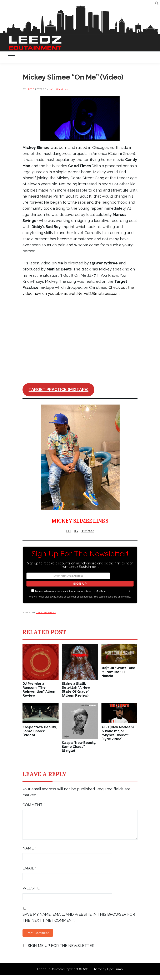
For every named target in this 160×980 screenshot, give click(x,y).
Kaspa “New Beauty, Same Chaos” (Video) (40, 731)
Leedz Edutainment (50, 974)
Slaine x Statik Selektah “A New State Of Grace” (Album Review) (76, 690)
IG (76, 531)
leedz (30, 89)
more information (119, 591)
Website (31, 893)
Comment (34, 805)
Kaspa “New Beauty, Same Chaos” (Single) (79, 747)
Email (29, 873)
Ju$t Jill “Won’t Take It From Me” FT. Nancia (118, 672)
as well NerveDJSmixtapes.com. (92, 293)
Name (29, 853)
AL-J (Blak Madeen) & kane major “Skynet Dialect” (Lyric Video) (118, 733)
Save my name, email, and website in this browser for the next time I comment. (79, 922)
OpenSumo (115, 974)
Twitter (88, 531)
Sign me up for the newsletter (59, 951)
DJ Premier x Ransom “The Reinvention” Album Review (39, 690)
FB (68, 531)
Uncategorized (46, 612)
